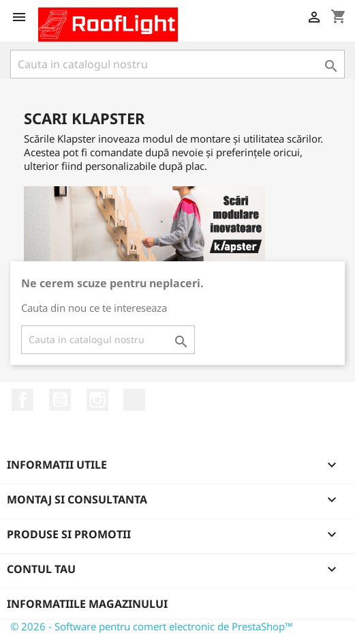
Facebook (22, 400)
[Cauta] (177, 64)
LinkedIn (134, 400)
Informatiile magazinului (87, 604)
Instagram (97, 400)
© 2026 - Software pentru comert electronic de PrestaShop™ (152, 626)
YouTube (60, 400)
